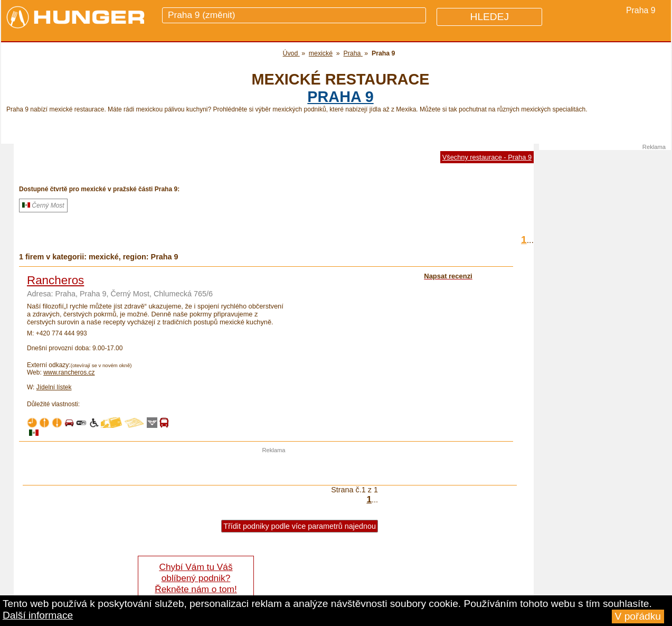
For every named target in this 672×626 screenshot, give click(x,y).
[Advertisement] (274, 469)
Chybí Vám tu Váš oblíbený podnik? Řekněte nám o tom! (196, 578)
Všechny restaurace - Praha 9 (487, 157)
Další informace (38, 615)
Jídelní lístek (54, 387)
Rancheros (55, 280)
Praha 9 (340, 97)
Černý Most (43, 205)
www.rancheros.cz (69, 372)
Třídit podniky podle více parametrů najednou (300, 526)
